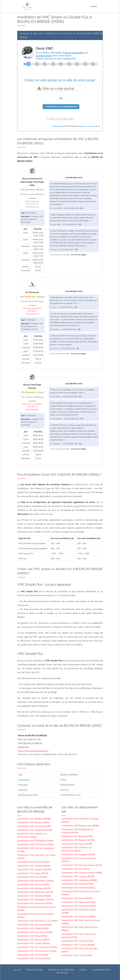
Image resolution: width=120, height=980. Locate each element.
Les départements (101, 970)
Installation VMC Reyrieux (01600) (78, 916)
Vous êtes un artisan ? (94, 126)
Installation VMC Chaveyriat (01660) (35, 841)
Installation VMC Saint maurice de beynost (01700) (79, 936)
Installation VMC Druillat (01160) (33, 862)
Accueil (17, 970)
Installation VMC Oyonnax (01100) (78, 902)
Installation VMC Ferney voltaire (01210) (82, 865)
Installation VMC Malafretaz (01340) (35, 881)
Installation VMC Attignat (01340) (34, 819)
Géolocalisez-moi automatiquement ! (61, 107)
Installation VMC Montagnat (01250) (35, 899)
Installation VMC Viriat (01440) (33, 955)
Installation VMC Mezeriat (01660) (34, 896)
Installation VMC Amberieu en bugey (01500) (80, 820)
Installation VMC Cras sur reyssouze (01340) (35, 850)
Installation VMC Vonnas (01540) (34, 958)
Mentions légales (34, 970)
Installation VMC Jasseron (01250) (34, 869)
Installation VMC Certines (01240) (34, 826)
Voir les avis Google (78, 255)
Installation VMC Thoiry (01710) (77, 941)
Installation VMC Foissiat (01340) (34, 866)
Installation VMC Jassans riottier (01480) (82, 873)
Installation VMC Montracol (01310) (35, 903)
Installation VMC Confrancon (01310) (36, 844)
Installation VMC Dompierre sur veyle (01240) (36, 857)
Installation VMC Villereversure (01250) (37, 951)
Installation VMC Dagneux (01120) (78, 854)
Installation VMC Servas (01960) (33, 940)
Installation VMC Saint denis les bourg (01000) (81, 922)
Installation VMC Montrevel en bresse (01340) (36, 909)
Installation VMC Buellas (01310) (33, 822)
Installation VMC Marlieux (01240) (34, 888)
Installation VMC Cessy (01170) (77, 844)
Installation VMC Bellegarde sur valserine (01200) (78, 831)
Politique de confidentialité (61, 970)
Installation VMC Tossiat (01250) (33, 943)
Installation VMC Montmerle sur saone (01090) (81, 893)
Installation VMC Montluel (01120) (78, 888)
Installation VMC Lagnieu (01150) (78, 876)
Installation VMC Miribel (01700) (77, 884)
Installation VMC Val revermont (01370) (37, 947)
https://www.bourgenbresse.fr (33, 751)
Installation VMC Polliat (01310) (33, 928)
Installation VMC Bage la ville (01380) (80, 826)
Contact (93, 6)
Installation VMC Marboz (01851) (33, 884)
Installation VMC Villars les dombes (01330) (79, 950)
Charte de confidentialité (59, 126)
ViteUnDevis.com (82, 126)
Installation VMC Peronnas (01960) (34, 925)
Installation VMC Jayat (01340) (33, 873)
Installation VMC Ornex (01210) (77, 898)
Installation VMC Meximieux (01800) (79, 880)
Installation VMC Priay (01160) (32, 936)
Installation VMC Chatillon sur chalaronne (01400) (32, 835)
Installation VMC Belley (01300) (77, 836)
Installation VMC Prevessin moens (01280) (79, 911)
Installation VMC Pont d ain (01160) (35, 932)
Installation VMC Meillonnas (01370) (35, 892)
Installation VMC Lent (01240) (32, 877)
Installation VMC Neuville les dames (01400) (35, 915)
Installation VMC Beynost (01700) (78, 840)
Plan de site (62, 973)
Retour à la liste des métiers (61, 119)
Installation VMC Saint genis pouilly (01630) (79, 929)
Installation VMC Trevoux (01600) (78, 945)
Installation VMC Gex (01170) (76, 869)
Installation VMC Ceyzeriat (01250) (35, 830)
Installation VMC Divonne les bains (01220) (79, 860)
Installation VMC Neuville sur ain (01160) (37, 921)
